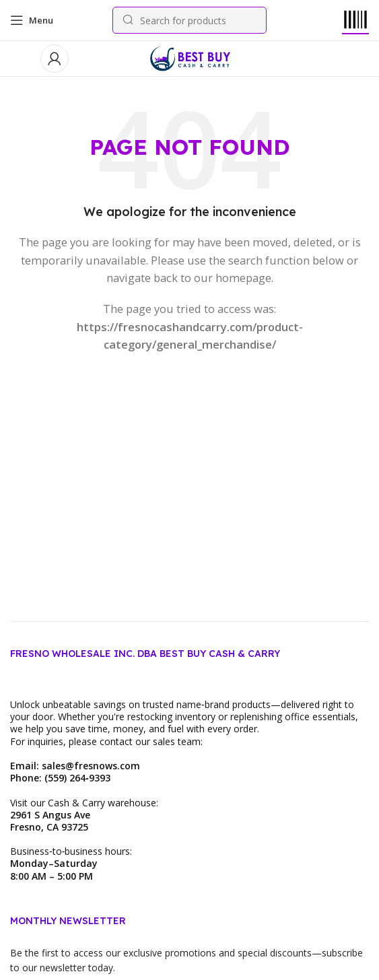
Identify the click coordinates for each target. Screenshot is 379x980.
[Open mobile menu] (32, 20)
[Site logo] (190, 57)
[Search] (189, 20)
